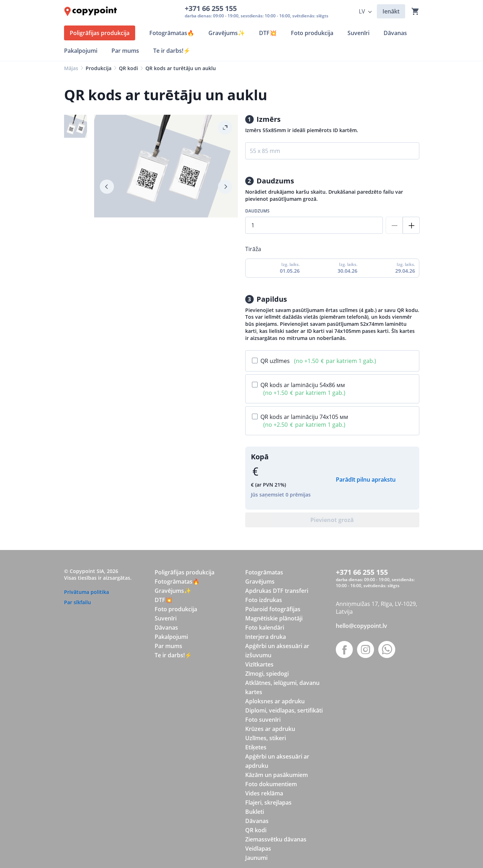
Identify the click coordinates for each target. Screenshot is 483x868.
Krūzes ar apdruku (270, 729)
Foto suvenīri (263, 720)
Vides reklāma (264, 793)
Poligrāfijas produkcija (185, 572)
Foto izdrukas (264, 600)
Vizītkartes (259, 664)
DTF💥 (163, 600)
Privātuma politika (87, 592)
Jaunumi (256, 858)
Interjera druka (266, 637)
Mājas (71, 68)
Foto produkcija (176, 609)
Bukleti (255, 812)
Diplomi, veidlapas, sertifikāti (284, 710)
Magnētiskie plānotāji (274, 618)
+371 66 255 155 (212, 8)
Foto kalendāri (265, 628)
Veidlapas (258, 849)
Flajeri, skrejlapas (268, 802)
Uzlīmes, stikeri (266, 738)
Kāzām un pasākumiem (277, 775)
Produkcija (99, 68)
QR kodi (128, 68)
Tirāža (253, 249)
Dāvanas (166, 628)
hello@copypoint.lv (361, 626)
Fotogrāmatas (264, 572)
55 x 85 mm (265, 151)
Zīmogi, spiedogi (267, 674)
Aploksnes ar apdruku (275, 701)
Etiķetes (256, 747)
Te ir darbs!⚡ (173, 655)
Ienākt (391, 11)
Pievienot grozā (332, 520)
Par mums (168, 646)
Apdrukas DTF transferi (277, 591)
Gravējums (260, 581)
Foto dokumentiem (271, 784)
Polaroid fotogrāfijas (273, 609)
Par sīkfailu (77, 602)
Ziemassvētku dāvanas (276, 839)
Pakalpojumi (171, 637)
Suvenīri (166, 618)
